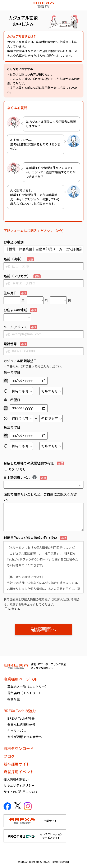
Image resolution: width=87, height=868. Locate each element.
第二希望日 (12, 400)
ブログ (9, 756)
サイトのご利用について (21, 792)
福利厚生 (14, 699)
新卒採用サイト (17, 764)
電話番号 (15, 344)
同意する (12, 609)
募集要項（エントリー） (25, 693)
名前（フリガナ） (22, 276)
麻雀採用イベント (19, 772)
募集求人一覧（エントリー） (28, 687)
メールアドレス (20, 327)
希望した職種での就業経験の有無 (34, 463)
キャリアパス (17, 731)
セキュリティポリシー (19, 785)
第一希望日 (12, 372)
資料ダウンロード (19, 748)
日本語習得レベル (25, 477)
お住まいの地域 (20, 310)
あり (9, 469)
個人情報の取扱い (16, 779)
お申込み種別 (14, 242)
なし (21, 469)
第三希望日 (12, 427)
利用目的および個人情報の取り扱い (35, 538)
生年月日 (15, 293)
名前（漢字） (19, 259)
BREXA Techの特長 (21, 718)
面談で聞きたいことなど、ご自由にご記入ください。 (40, 497)
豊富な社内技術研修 (21, 724)
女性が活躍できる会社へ (25, 737)
